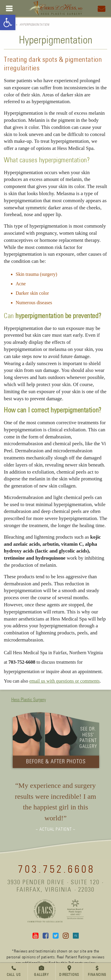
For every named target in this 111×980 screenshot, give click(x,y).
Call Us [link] (14, 975)
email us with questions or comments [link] (65, 681)
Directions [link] (69, 975)
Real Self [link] (76, 936)
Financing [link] (97, 975)
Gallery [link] (41, 975)
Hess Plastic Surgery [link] (29, 700)
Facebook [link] (46, 936)
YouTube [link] (36, 936)
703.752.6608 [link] (57, 870)
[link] (8, 22)
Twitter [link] (56, 936)
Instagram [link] (66, 936)
